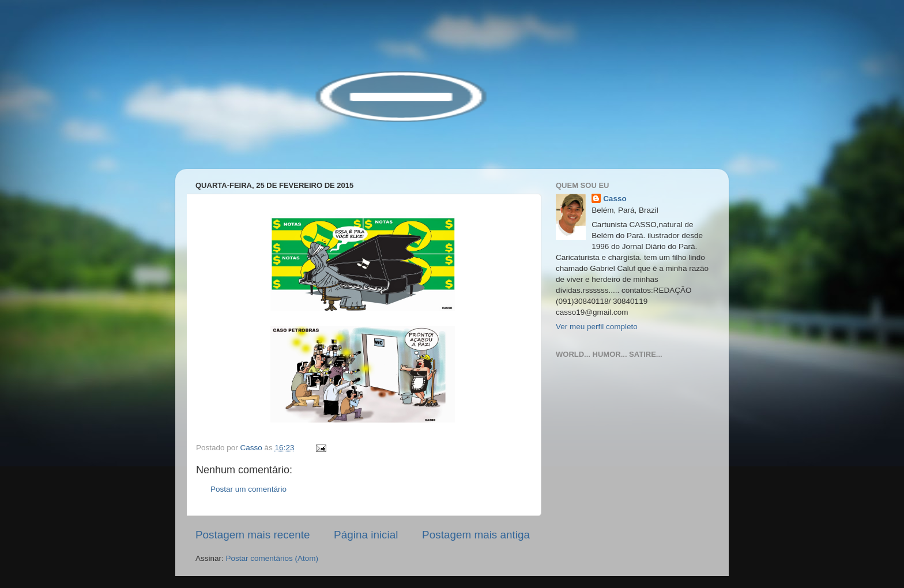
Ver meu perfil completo (597, 327)
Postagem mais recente (253, 535)
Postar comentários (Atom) (272, 558)
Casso (615, 199)
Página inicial (366, 535)
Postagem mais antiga (476, 535)
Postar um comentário (248, 489)
